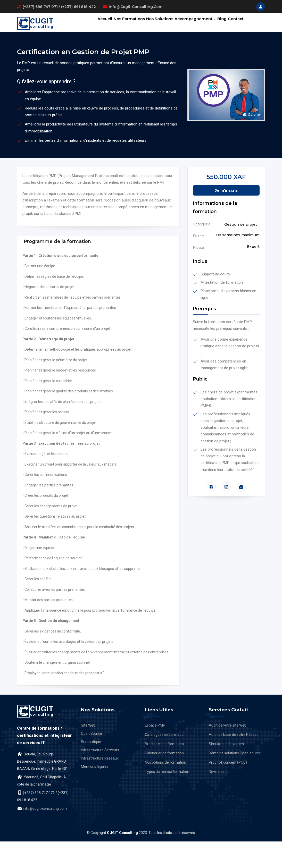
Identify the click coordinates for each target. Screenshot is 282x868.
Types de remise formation (167, 798)
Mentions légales (95, 793)
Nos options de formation (165, 789)
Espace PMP (155, 752)
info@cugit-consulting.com (136, 7)
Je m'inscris (226, 217)
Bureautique (91, 768)
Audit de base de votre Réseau (234, 761)
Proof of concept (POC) (228, 789)
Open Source (92, 760)
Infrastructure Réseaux (100, 785)
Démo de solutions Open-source (235, 780)
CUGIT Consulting (122, 859)
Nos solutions (152, 24)
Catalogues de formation (165, 761)
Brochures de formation (164, 770)
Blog (219, 24)
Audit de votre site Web (228, 752)
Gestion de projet (241, 251)
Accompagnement (190, 24)
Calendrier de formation (164, 780)
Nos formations (118, 24)
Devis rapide (219, 798)
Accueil (90, 24)
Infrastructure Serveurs (100, 777)
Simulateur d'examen (226, 770)
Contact (91, 47)
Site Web (88, 752)
